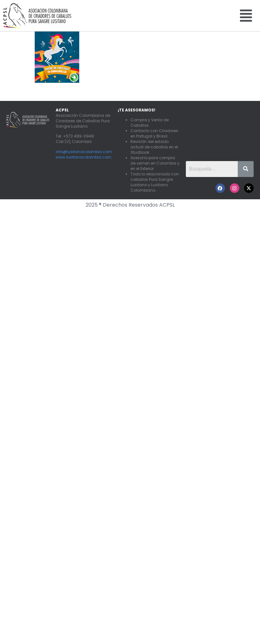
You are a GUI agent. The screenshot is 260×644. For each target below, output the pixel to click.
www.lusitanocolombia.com (84, 157)
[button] (246, 15)
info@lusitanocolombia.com (84, 152)
